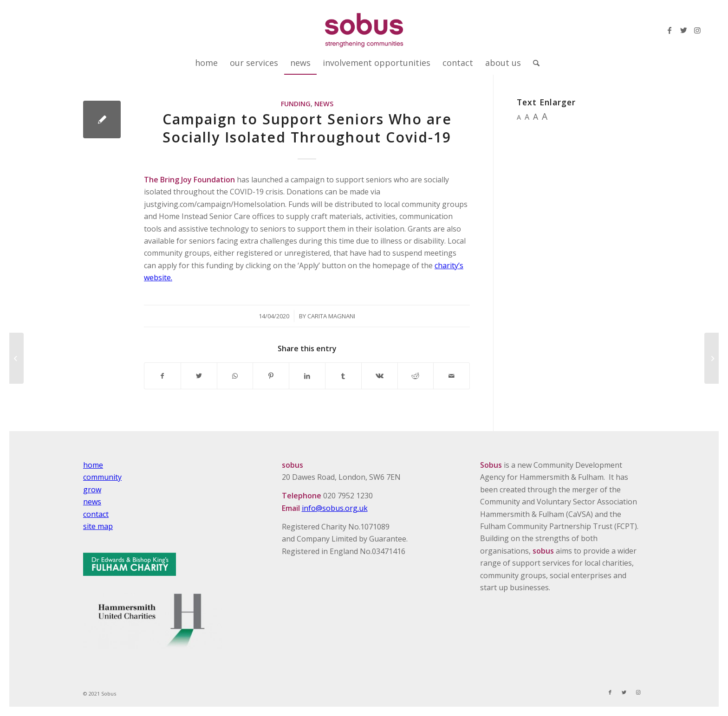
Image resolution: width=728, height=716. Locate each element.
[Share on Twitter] (199, 376)
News (324, 104)
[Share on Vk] (380, 376)
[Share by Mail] (452, 376)
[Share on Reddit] (416, 376)
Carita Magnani (331, 316)
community (102, 477)
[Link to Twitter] (683, 30)
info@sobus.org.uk (335, 508)
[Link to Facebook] (669, 30)
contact (96, 514)
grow (92, 490)
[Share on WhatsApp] (235, 376)
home (93, 465)
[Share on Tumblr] (343, 376)
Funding (296, 104)
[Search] (533, 63)
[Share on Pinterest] (271, 376)
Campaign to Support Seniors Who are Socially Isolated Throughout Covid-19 (307, 128)
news (92, 502)
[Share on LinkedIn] (307, 376)
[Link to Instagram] (697, 30)
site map (98, 526)
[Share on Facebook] (162, 376)
